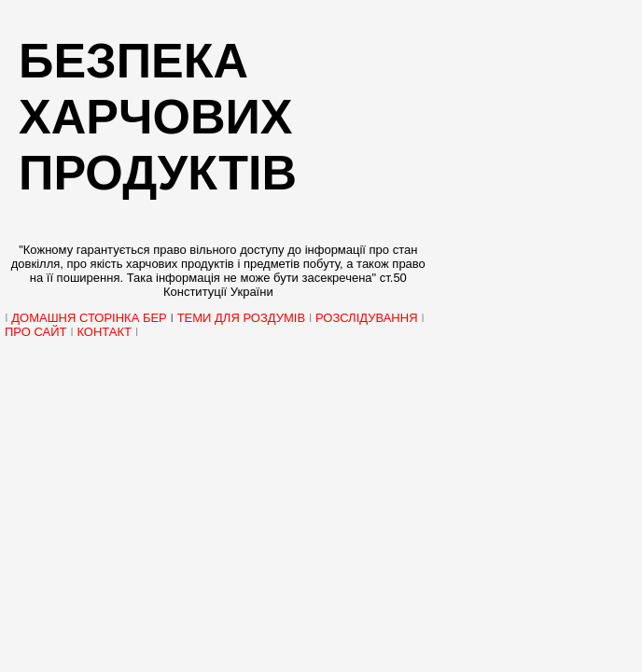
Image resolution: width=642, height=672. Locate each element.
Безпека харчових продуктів (158, 117)
